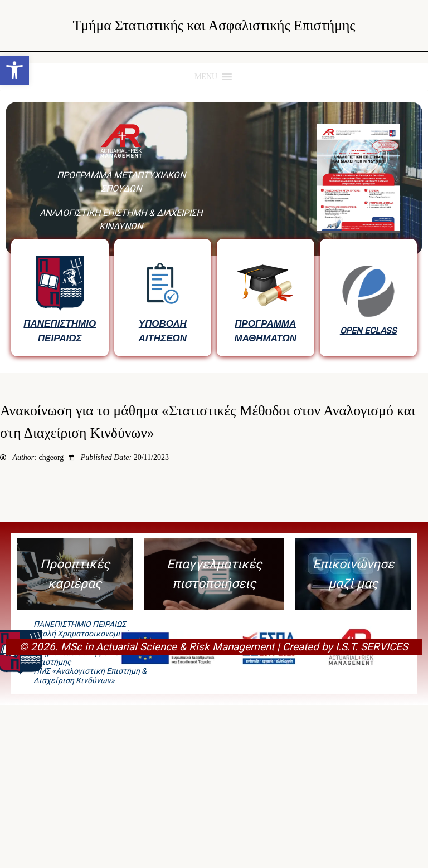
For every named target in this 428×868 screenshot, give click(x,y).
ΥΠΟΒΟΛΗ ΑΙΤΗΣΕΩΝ (162, 331)
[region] (214, 232)
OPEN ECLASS (368, 331)
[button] (14, 70)
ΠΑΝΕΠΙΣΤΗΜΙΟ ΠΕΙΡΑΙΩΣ (60, 331)
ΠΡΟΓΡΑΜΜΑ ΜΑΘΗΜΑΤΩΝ (266, 331)
